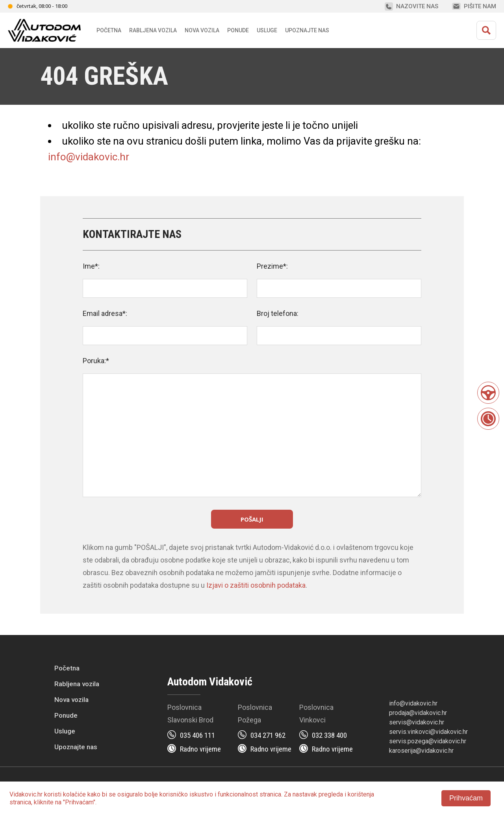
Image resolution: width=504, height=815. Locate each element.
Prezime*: (272, 266)
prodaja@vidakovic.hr (418, 713)
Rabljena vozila (77, 684)
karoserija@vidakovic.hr (421, 751)
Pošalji (252, 519)
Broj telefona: (278, 313)
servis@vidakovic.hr (417, 722)
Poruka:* (96, 361)
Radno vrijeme (200, 749)
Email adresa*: (105, 313)
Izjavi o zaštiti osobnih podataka (256, 585)
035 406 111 (197, 735)
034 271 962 (268, 735)
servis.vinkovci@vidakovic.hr (428, 732)
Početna (109, 30)
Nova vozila (202, 30)
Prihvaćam (466, 798)
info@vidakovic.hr (89, 157)
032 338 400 (329, 735)
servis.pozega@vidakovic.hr (428, 741)
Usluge (267, 30)
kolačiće (74, 794)
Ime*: (91, 266)
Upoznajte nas (76, 747)
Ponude (66, 715)
